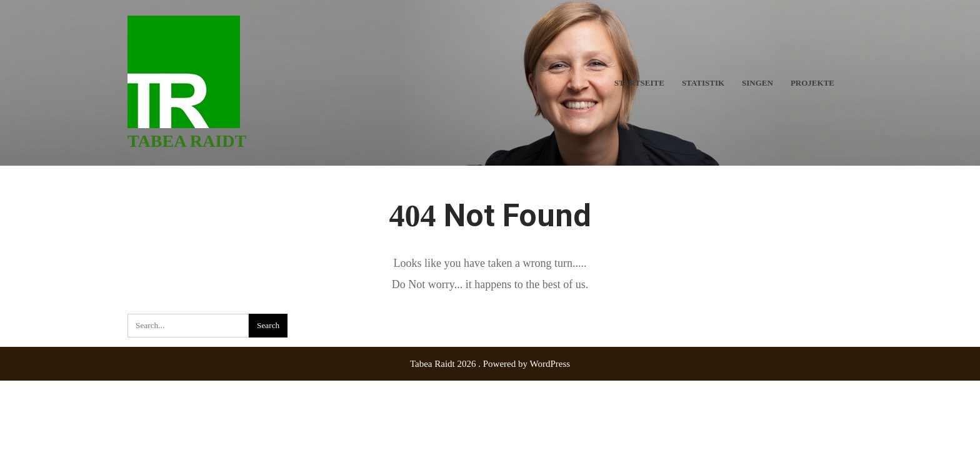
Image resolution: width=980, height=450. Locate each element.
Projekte (812, 83)
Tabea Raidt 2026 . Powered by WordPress (490, 364)
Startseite (639, 83)
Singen (757, 83)
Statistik (703, 83)
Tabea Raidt (187, 141)
